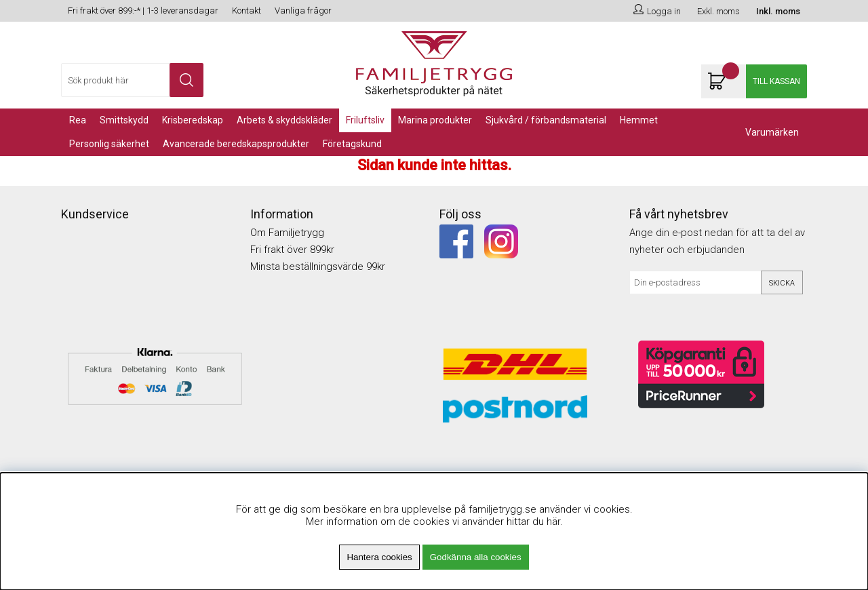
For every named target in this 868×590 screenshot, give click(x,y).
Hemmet (639, 120)
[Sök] (132, 80)
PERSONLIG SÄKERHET (109, 144)
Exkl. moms (718, 11)
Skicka (782, 283)
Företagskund (352, 144)
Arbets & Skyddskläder (284, 120)
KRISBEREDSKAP (193, 120)
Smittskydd (124, 120)
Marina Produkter (435, 120)
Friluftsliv (365, 120)
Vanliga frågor (303, 11)
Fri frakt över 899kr (292, 250)
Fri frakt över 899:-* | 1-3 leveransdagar (143, 11)
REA (78, 120)
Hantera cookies (379, 557)
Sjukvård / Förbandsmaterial (546, 120)
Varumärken (772, 132)
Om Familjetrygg (287, 233)
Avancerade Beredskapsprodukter (236, 144)
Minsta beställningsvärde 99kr (318, 267)
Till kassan (776, 81)
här (553, 522)
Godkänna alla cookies (476, 557)
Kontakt (246, 11)
